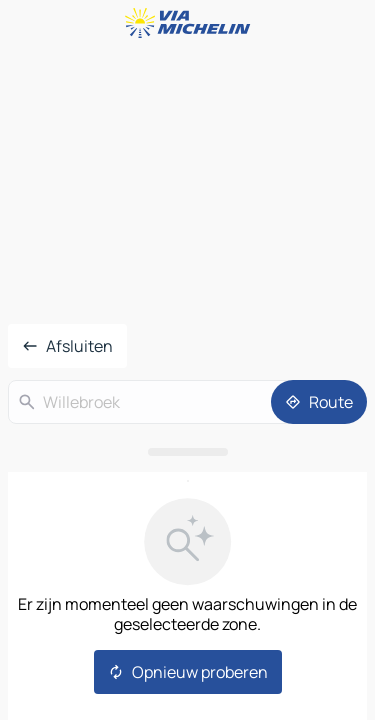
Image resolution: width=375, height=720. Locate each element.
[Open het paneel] (187, 452)
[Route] (319, 402)
